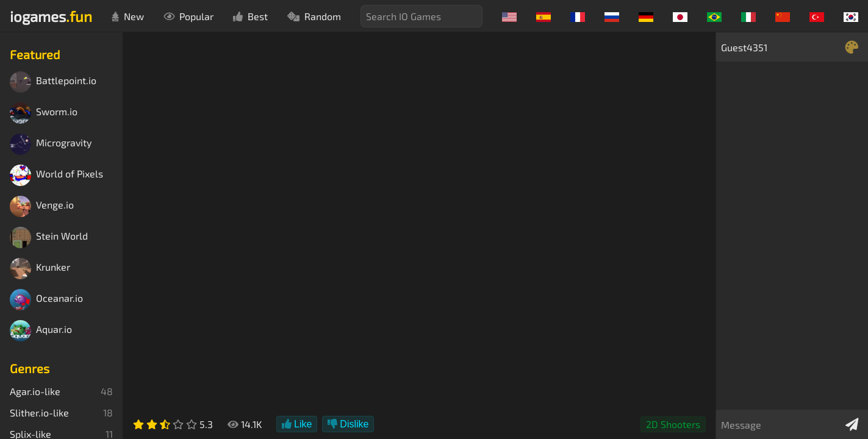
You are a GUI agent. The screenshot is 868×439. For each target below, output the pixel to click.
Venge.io (42, 206)
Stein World (49, 237)
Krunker (40, 269)
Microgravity (51, 144)
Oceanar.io (46, 300)
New (128, 16)
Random (314, 16)
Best (250, 16)
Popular (188, 16)
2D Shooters (673, 424)
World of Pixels (56, 175)
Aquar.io (41, 331)
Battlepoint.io (53, 82)
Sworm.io (44, 113)
